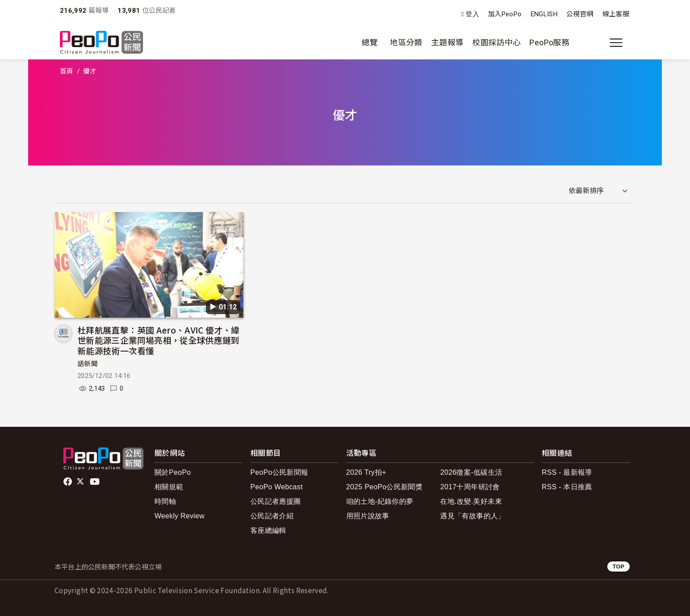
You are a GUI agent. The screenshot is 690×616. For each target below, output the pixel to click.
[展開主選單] (616, 43)
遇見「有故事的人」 (472, 516)
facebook (68, 482)
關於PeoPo (173, 472)
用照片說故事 (368, 516)
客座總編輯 (268, 530)
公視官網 (580, 14)
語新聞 (88, 364)
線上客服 (616, 14)
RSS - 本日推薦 (567, 487)
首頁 (67, 71)
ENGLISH (544, 14)
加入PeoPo (505, 14)
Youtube (95, 482)
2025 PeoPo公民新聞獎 (384, 487)
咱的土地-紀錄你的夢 (380, 501)
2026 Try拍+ (366, 472)
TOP (618, 566)
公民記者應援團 (276, 501)
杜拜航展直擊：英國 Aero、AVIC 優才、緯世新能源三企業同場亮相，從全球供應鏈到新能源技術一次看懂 (159, 340)
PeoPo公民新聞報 (279, 472)
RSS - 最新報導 (567, 472)
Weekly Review (180, 516)
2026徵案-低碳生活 (471, 472)
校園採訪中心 (496, 42)
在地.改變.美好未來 (471, 501)
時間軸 (165, 501)
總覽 (370, 42)
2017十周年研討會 (470, 487)
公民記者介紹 (272, 516)
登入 (472, 14)
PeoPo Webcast (277, 487)
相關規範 (169, 487)
